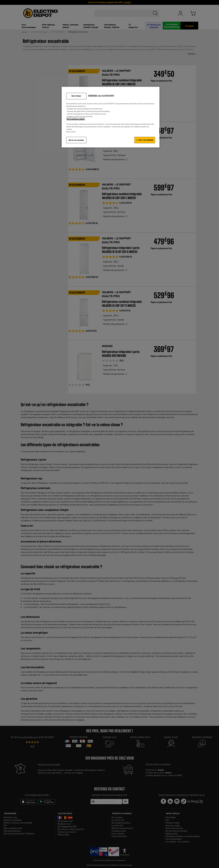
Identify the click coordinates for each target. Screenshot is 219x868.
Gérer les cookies (76, 140)
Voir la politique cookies (76, 119)
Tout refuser (76, 96)
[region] (111, 117)
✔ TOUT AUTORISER (145, 140)
